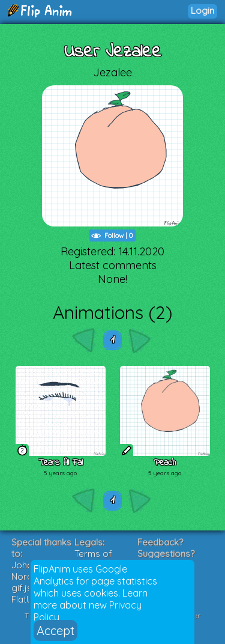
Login (202, 11)
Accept (55, 630)
